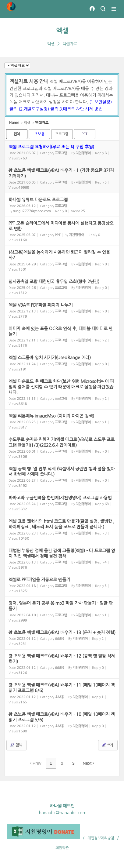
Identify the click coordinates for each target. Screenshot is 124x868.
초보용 (39, 134)
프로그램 (62, 134)
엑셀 (62, 31)
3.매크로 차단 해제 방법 (81, 109)
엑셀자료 (70, 44)
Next (89, 763)
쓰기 (107, 745)
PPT (85, 134)
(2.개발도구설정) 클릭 (39, 109)
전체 (17, 134)
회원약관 (62, 848)
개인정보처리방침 (101, 838)
